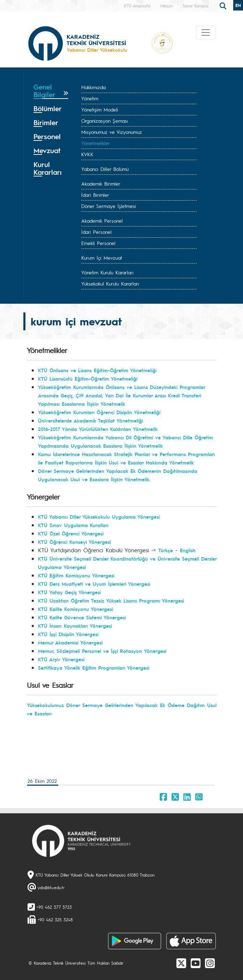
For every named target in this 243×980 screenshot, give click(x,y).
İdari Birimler (95, 195)
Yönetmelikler (96, 143)
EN (238, 5)
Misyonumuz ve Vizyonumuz (112, 132)
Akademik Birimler (101, 183)
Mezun (166, 6)
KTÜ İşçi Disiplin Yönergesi (68, 634)
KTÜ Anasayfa (137, 6)
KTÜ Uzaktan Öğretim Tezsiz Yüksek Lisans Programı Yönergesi (111, 600)
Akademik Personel (102, 221)
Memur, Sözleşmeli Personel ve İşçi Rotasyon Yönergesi (102, 651)
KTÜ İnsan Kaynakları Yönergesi (75, 626)
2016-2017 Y (51, 429)
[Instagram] (210, 963)
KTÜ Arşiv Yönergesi (61, 659)
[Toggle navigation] (206, 33)
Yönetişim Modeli (100, 109)
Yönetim (90, 98)
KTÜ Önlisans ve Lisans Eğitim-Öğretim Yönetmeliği (97, 370)
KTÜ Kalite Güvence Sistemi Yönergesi (82, 617)
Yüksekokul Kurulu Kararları (110, 283)
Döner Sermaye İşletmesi (109, 206)
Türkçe (166, 550)
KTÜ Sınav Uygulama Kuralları (73, 525)
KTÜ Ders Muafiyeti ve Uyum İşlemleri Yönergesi (94, 584)
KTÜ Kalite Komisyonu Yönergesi (75, 609)
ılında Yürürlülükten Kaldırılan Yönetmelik (111, 429)
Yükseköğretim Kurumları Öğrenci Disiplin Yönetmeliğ (99, 412)
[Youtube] (196, 963)
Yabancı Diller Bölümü (105, 169)
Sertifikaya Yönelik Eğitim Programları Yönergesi (94, 668)
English (188, 550)
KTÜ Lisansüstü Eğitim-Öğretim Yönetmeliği (88, 379)
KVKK (87, 154)
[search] (224, 5)
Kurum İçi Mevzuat (102, 258)
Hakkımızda (93, 87)
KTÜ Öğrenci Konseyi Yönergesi (74, 542)
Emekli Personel (98, 243)
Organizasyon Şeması (105, 121)
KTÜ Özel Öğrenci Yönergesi (71, 533)
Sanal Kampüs (196, 6)
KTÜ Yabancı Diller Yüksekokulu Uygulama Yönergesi (99, 517)
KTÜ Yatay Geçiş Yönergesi (69, 592)
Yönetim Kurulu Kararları (107, 272)
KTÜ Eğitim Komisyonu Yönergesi (76, 575)
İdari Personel (96, 232)
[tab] (51, 91)
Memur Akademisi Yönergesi (70, 642)
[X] (181, 963)
